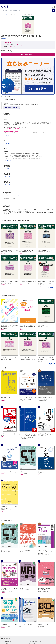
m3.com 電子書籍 (5, 14)
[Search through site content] (26, 10)
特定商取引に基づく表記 (35, 641)
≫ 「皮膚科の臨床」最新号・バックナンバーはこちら (15, 128)
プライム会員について (7, 641)
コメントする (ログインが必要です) (11, 196)
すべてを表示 (50, 287)
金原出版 (4, 39)
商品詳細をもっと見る (10, 107)
